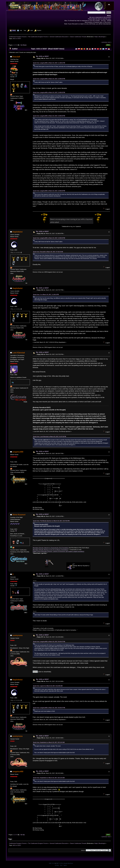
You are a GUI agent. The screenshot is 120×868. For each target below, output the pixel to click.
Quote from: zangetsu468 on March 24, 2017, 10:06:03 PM (49, 79)
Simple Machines (68, 863)
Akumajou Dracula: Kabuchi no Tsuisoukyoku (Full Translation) (51, 548)
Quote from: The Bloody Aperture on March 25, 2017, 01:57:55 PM (51, 521)
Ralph (96, 37)
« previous (104, 42)
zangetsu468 (18, 452)
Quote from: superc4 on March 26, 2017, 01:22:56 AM (48, 686)
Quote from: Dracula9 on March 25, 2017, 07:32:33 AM (48, 252)
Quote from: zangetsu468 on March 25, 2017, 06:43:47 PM (49, 642)
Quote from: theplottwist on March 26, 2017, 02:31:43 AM (49, 742)
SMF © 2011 (60, 863)
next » (110, 42)
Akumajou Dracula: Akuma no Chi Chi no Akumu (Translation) (50, 550)
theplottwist (17, 232)
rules (109, 19)
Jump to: (83, 850)
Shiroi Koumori (19, 515)
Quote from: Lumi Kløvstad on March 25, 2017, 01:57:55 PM (50, 437)
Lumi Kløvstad (19, 353)
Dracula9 (16, 57)
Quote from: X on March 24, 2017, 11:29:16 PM (46, 295)
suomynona (17, 635)
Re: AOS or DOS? (42, 56)
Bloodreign (102, 37)
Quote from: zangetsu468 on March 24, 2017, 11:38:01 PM (49, 63)
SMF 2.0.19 (52, 863)
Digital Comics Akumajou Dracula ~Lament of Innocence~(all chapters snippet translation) (58, 551)
